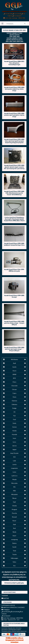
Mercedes (14, 483)
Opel (14, 502)
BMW (14, 374)
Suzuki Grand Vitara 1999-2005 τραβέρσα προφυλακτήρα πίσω (14, 244)
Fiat (14, 416)
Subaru (14, 543)
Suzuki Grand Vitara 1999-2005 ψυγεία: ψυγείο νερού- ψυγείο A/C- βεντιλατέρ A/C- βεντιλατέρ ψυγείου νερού (14, 168)
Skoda (14, 532)
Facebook (5, 595)
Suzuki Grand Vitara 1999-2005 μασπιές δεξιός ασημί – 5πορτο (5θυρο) (14, 323)
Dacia (14, 397)
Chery (14, 382)
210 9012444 (8, 14)
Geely (14, 423)
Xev (14, 566)
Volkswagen (14, 558)
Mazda (14, 479)
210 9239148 (17, 14)
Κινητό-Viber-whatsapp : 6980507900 (14, 18)
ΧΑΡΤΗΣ (5, 598)
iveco (14, 442)
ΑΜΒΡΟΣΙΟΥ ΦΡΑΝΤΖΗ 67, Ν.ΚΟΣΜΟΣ (14, 12)
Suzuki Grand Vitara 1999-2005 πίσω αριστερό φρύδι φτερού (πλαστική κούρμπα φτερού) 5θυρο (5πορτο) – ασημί (14, 142)
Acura (14, 371)
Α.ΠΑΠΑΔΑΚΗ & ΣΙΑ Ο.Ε (8, 605)
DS (14, 412)
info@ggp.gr (6, 610)
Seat (14, 528)
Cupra (14, 393)
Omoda (14, 506)
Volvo (14, 562)
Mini (14, 491)
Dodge (14, 408)
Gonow (14, 427)
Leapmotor (14, 468)
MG (14, 487)
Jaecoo (14, 446)
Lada (14, 461)
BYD (14, 378)
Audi (14, 363)
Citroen (14, 389)
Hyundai (14, 434)
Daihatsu (14, 404)
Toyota (14, 554)
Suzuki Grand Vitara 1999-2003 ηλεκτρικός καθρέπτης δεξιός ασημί (14, 89)
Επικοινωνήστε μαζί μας (14, 583)
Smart (14, 536)
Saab (14, 524)
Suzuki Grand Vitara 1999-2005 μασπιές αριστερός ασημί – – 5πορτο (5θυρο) (14, 349)
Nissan (14, 498)
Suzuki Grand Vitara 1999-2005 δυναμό (14, 296)
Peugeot (14, 509)
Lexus (14, 472)
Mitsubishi (14, 494)
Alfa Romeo (14, 359)
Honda (14, 431)
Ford (14, 419)
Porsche (14, 513)
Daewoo (14, 401)
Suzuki (14, 547)
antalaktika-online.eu (17, 638)
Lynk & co (14, 476)
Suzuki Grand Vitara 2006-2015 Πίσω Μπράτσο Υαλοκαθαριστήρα (14, 63)
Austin (14, 367)
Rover (14, 521)
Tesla (14, 551)
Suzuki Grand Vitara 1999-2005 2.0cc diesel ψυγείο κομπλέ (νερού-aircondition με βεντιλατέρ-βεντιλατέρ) (14, 194)
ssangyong (14, 539)
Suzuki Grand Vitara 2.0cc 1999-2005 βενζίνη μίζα (14, 270)
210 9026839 (17, 16)
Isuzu (14, 438)
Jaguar (14, 449)
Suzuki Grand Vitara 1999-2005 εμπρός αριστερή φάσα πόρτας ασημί (14, 115)
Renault (14, 517)
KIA (14, 457)
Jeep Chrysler (14, 453)
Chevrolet (14, 386)
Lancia (14, 464)
